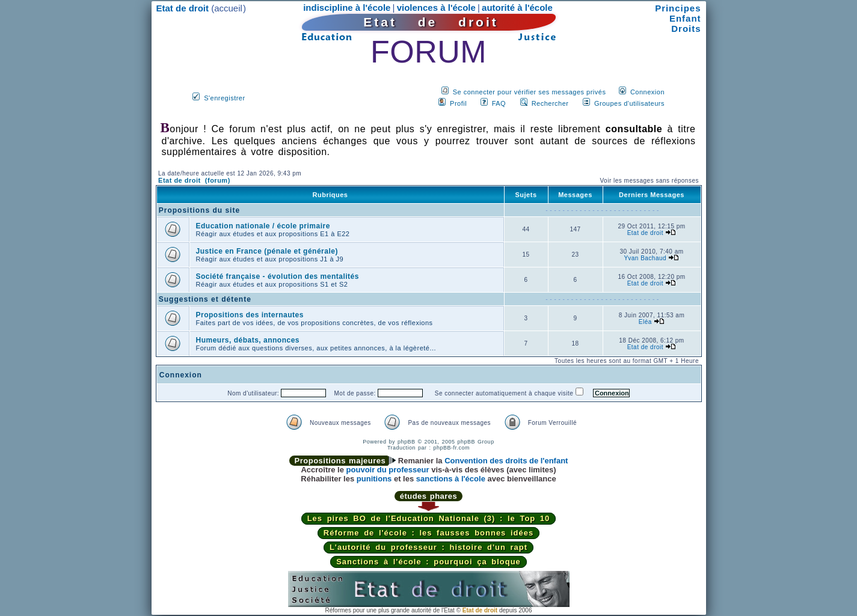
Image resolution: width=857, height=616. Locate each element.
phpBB (407, 442)
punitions (374, 479)
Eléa (645, 322)
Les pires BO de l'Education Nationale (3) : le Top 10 (429, 518)
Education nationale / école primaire (263, 226)
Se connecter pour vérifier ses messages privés (530, 92)
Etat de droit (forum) (194, 180)
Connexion (647, 92)
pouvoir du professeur (388, 470)
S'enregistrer (225, 98)
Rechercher (550, 103)
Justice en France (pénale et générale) (267, 251)
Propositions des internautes (250, 315)
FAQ (499, 103)
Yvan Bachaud (646, 258)
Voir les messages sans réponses (649, 181)
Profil (458, 103)
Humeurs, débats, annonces (248, 340)
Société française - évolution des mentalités (278, 276)
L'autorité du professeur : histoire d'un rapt (428, 547)
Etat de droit (645, 233)
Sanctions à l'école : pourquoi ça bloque (428, 562)
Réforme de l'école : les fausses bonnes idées (428, 533)
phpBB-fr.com (452, 448)
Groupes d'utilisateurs (629, 103)
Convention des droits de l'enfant (506, 461)
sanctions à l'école (451, 479)
